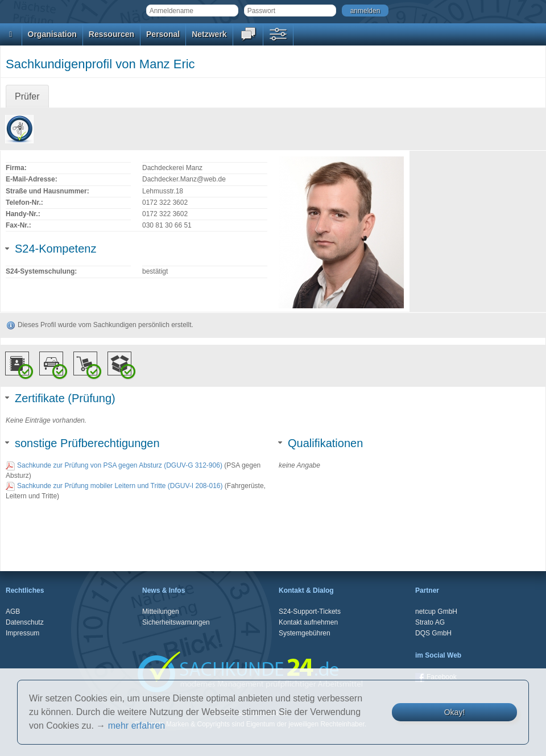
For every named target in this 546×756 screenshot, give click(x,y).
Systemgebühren (305, 633)
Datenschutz (25, 622)
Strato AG (430, 622)
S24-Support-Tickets (310, 612)
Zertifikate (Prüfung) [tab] (61, 398)
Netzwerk (209, 34)
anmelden (365, 11)
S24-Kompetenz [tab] (51, 249)
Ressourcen (111, 34)
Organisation (52, 34)
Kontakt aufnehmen (308, 622)
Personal (163, 34)
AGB (13, 612)
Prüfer (27, 96)
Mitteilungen (161, 612)
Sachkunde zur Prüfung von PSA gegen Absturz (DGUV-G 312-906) (114, 465)
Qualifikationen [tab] (321, 443)
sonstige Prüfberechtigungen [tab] (83, 443)
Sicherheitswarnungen (176, 622)
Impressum (22, 633)
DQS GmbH (433, 633)
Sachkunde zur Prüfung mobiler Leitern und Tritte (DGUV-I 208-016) (114, 486)
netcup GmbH (436, 612)
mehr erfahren (137, 726)
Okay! (455, 712)
